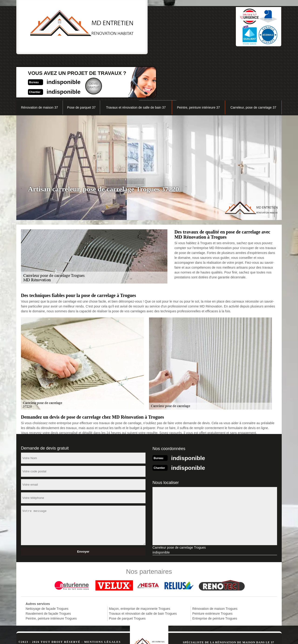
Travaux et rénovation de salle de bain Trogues (143, 569)
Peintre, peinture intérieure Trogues (51, 574)
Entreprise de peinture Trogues (215, 574)
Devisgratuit (172, 29)
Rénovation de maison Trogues (215, 564)
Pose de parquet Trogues (127, 574)
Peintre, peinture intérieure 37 (198, 64)
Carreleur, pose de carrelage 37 (253, 64)
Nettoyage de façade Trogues (47, 564)
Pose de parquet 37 (81, 64)
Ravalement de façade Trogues (48, 569)
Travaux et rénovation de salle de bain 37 (136, 64)
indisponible (139, 25)
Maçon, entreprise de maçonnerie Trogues (140, 564)
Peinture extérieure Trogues (212, 569)
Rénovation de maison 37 (39, 64)
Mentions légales (103, 598)
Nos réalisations (229, 53)
